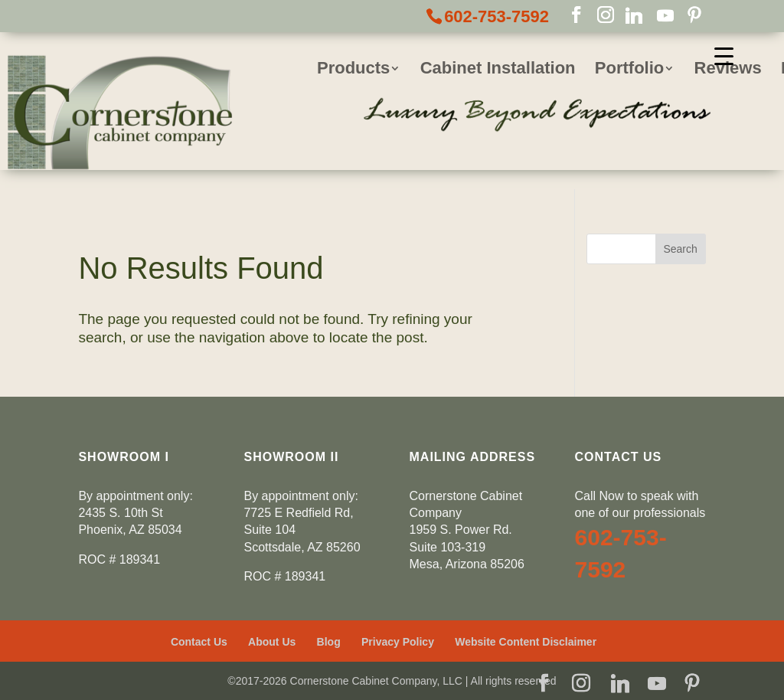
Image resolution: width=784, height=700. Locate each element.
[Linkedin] (634, 16)
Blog (329, 642)
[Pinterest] (694, 16)
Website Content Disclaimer (526, 642)
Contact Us (199, 642)
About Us (272, 642)
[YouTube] (665, 16)
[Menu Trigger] (724, 56)
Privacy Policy (398, 642)
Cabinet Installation (498, 70)
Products (353, 70)
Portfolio (629, 70)
